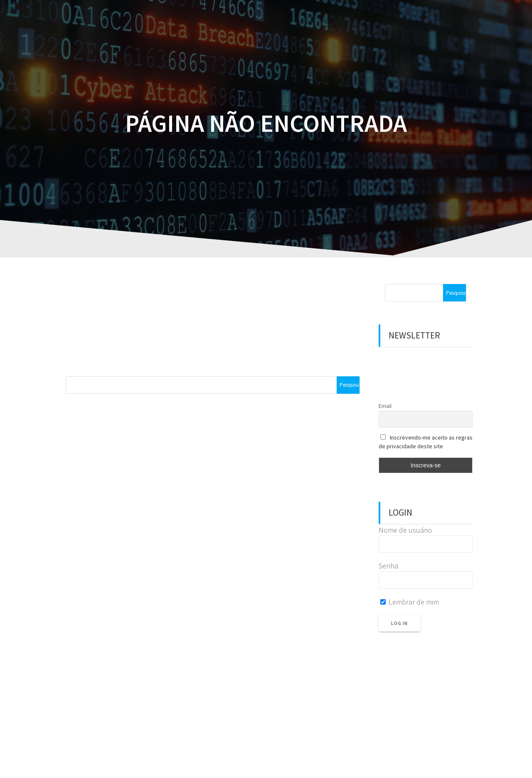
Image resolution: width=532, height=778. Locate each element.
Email (385, 406)
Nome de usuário (405, 530)
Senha (388, 566)
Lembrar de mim (410, 602)
